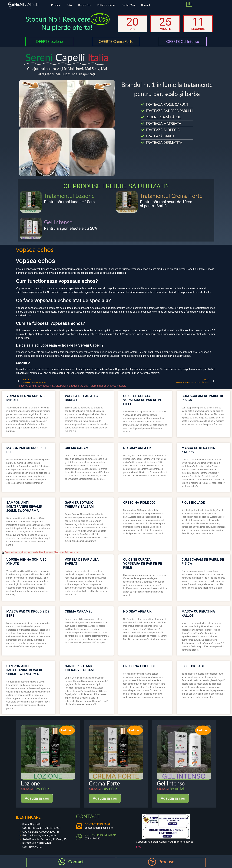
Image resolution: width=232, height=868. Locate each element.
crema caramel (78, 448)
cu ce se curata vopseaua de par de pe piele (143, 400)
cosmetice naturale (48, 386)
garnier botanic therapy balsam (79, 505)
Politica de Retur (106, 5)
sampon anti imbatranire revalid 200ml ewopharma (24, 507)
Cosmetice (11, 552)
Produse (56, 5)
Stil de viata (71, 552)
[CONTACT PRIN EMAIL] (79, 826)
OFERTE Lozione (49, 41)
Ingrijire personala (28, 552)
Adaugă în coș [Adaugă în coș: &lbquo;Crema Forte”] (105, 798)
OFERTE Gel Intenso (183, 41)
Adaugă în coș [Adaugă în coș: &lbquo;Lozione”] (37, 798)
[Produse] (152, 862)
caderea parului (28, 386)
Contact (146, 5)
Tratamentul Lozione (69, 196)
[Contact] (62, 862)
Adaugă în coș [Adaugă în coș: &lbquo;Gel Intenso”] (173, 798)
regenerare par (79, 386)
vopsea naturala (117, 386)
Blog (139, 847)
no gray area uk (137, 448)
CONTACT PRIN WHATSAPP (101, 835)
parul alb (65, 386)
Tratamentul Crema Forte (171, 196)
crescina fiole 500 (139, 503)
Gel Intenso (58, 222)
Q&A (69, 5)
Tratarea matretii (98, 386)
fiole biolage (193, 503)
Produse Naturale (54, 552)
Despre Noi (84, 5)
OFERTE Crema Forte (116, 41)
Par (41, 552)
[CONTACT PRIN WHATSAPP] (79, 837)
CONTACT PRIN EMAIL (98, 824)
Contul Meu (128, 5)
